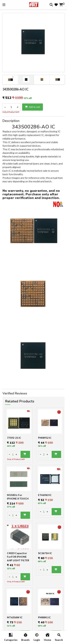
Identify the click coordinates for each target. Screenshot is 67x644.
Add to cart (33, 107)
